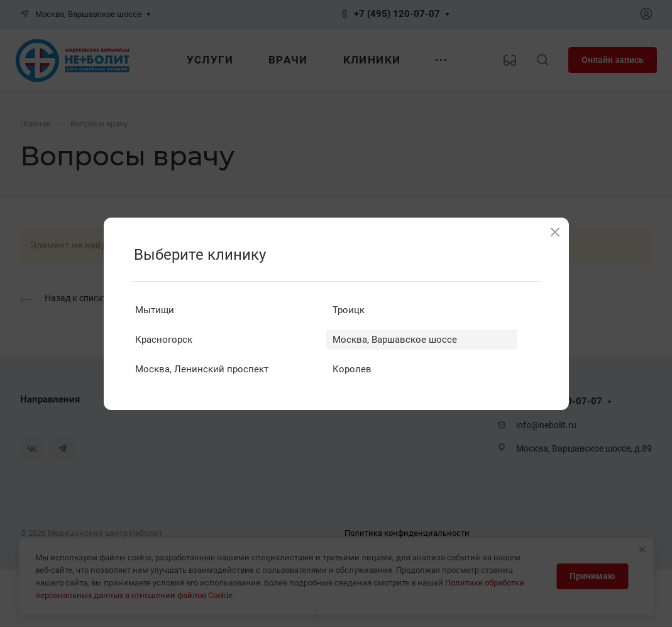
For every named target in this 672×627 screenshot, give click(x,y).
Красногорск (164, 340)
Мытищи (155, 310)
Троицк (349, 310)
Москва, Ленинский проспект (202, 369)
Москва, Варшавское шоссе (395, 340)
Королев (352, 369)
